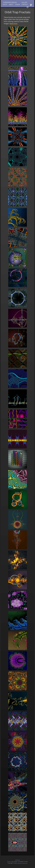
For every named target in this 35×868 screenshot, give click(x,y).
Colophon (17, 860)
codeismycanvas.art (22, 863)
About (11, 5)
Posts (5, 5)
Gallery (24, 3)
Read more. (14, 24)
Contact (25, 5)
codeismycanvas (10, 2)
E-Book (17, 5)
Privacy (9, 862)
